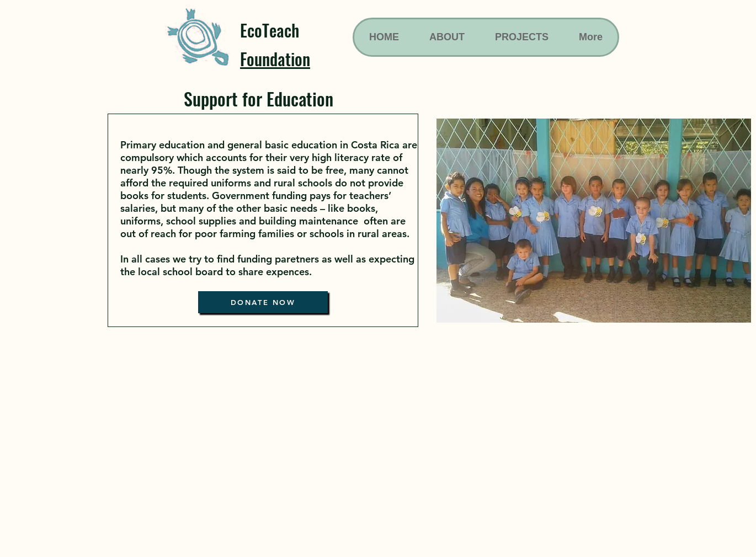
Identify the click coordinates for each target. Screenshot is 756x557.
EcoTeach (270, 30)
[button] (594, 221)
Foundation (275, 59)
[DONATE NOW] (263, 302)
